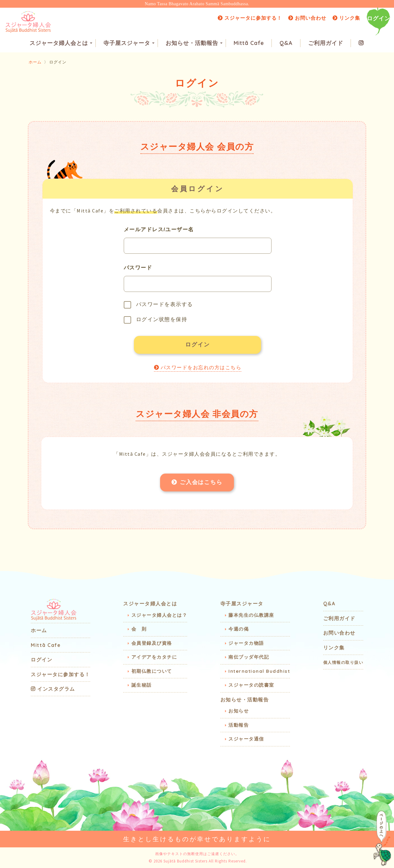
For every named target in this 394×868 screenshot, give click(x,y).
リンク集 (346, 18)
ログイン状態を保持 (156, 320)
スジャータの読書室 (251, 685)
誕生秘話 (142, 685)
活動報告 (239, 725)
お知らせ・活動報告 (194, 43)
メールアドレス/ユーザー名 (159, 230)
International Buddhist (259, 671)
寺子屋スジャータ (129, 43)
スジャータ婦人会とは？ (159, 615)
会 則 (139, 629)
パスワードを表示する (158, 305)
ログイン (379, 18)
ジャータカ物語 (246, 643)
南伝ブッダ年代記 (249, 657)
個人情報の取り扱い (343, 662)
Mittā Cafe (249, 43)
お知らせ (239, 711)
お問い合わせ (307, 18)
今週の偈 (239, 629)
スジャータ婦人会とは (61, 43)
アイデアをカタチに (154, 657)
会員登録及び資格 (152, 643)
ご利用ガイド (326, 43)
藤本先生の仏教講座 (251, 615)
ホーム (35, 62)
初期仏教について (152, 671)
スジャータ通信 (246, 739)
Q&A (286, 43)
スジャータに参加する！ (250, 18)
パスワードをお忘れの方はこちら (198, 369)
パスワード (138, 268)
